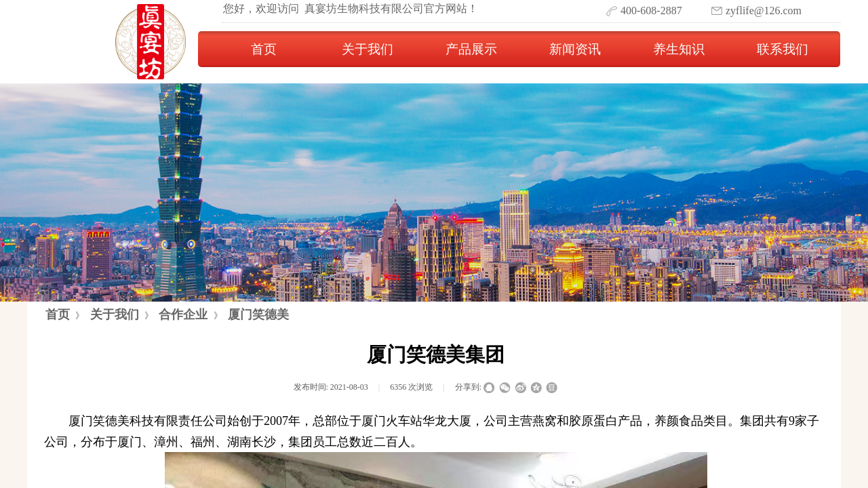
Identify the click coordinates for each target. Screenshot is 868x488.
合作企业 (183, 314)
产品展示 (471, 49)
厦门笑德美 (258, 314)
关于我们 (368, 49)
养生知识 (679, 49)
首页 (264, 49)
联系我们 (783, 49)
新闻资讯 (575, 49)
